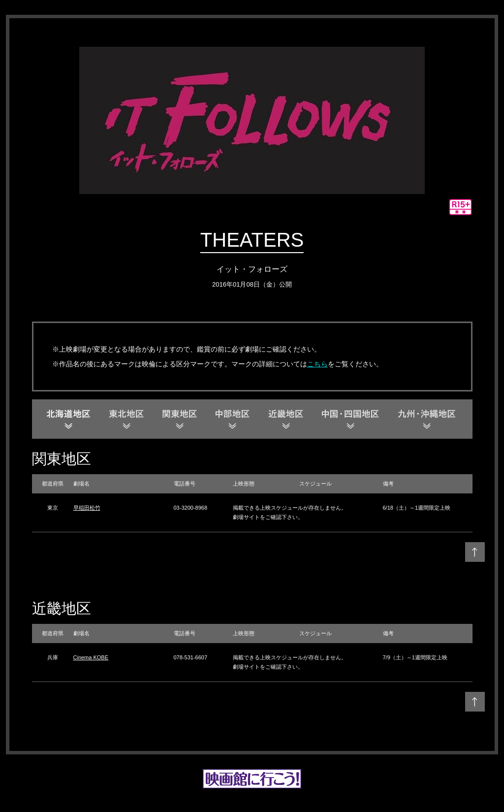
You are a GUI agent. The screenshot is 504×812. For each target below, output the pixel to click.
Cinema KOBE (91, 657)
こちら (317, 364)
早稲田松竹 (87, 508)
